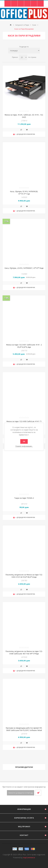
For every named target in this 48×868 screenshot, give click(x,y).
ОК (24, 441)
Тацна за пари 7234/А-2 (24, 498)
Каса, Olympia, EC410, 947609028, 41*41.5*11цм (24, 193)
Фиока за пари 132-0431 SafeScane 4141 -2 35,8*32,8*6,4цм (24, 346)
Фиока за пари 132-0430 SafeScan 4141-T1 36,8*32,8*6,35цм (24, 423)
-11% (6, 221)
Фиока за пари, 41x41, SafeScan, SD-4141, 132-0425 (24, 116)
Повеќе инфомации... (24, 446)
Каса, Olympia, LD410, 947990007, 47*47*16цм (24, 268)
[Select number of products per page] (23, 57)
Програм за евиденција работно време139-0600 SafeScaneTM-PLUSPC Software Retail (24, 729)
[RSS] (27, 800)
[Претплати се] (21, 793)
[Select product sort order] (24, 51)
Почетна (11, 25)
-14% (6, 298)
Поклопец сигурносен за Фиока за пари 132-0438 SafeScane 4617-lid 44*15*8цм (24, 652)
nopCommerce (29, 858)
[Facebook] (21, 800)
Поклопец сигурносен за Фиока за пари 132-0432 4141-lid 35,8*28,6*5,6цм (24, 576)
